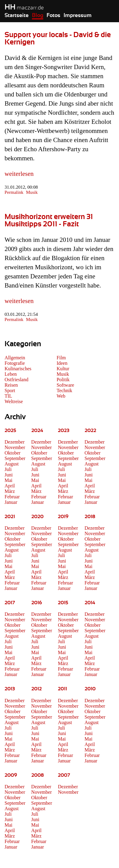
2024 (37, 431)
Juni (9, 475)
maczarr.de (24, 8)
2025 (10, 431)
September (15, 458)
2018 (90, 517)
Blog (38, 16)
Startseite (17, 16)
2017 (10, 603)
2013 (10, 689)
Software (65, 385)
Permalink (14, 192)
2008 (38, 775)
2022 (90, 431)
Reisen (11, 385)
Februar (12, 497)
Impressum (78, 16)
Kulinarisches (18, 369)
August (12, 464)
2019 (63, 517)
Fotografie (15, 363)
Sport (10, 390)
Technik (64, 390)
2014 (90, 603)
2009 (11, 775)
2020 (37, 517)
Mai (9, 480)
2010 (90, 689)
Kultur (63, 369)
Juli (8, 469)
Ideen (62, 363)
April (10, 486)
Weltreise (14, 401)
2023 (64, 431)
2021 (10, 517)
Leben (11, 374)
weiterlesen (19, 174)
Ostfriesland (16, 380)
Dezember (15, 442)
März (10, 491)
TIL (8, 396)
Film (61, 358)
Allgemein (15, 358)
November (15, 447)
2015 (63, 603)
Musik (32, 192)
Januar (11, 502)
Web (61, 396)
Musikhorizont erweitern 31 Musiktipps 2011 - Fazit (49, 221)
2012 (37, 689)
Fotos (53, 16)
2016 (37, 603)
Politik (63, 380)
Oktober (12, 453)
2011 (62, 689)
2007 (64, 775)
